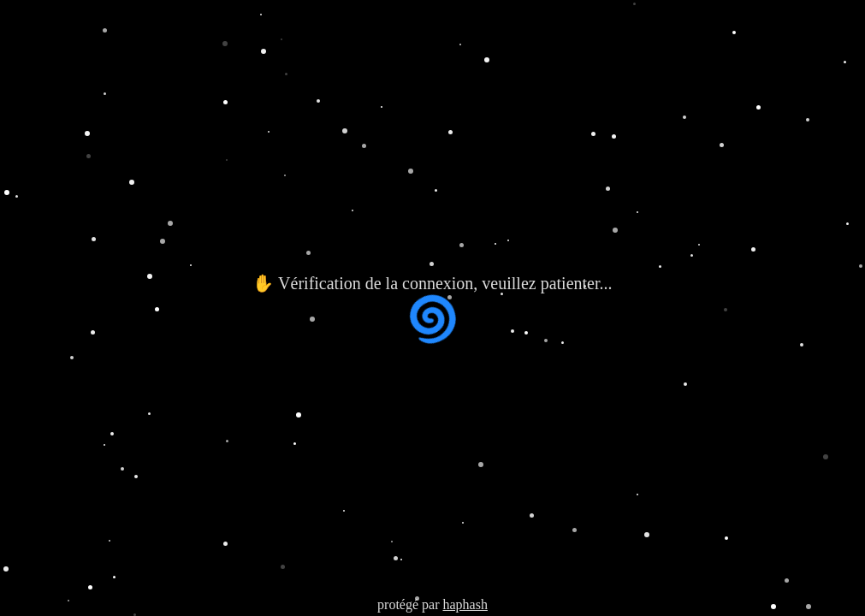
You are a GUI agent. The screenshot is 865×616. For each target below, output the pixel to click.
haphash (465, 604)
